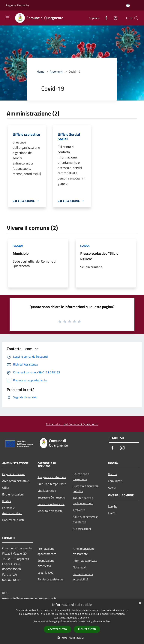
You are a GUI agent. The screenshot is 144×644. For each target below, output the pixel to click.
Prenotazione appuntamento (47, 551)
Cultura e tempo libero (52, 484)
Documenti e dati (13, 520)
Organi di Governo (14, 474)
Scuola (85, 246)
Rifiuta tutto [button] (87, 629)
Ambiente (79, 510)
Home (40, 71)
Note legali (80, 567)
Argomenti (56, 71)
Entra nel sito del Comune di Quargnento (72, 424)
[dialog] (72, 622)
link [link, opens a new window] (108, 621)
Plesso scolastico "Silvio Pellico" (99, 256)
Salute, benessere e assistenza (85, 519)
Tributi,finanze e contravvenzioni (83, 501)
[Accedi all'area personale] (128, 6)
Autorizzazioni (82, 529)
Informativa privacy (85, 561)
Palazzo (18, 246)
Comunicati (115, 481)
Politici (7, 501)
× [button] (140, 603)
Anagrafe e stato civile (52, 477)
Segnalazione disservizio (46, 563)
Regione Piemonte (17, 5)
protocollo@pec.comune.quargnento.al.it (29, 598)
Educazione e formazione (81, 477)
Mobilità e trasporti (50, 511)
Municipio (21, 253)
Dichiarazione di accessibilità (83, 577)
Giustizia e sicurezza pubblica (86, 489)
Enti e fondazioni (13, 494)
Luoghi (112, 506)
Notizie (112, 474)
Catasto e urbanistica (51, 504)
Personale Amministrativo (12, 510)
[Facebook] (105, 18)
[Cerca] (136, 18)
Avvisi (112, 488)
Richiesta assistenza (50, 579)
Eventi (112, 513)
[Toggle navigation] (7, 18)
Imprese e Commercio (51, 497)
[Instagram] (114, 18)
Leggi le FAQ (45, 573)
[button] (72, 638)
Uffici (6, 488)
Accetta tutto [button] (58, 629)
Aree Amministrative (16, 481)
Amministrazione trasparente (84, 551)
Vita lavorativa (47, 491)
